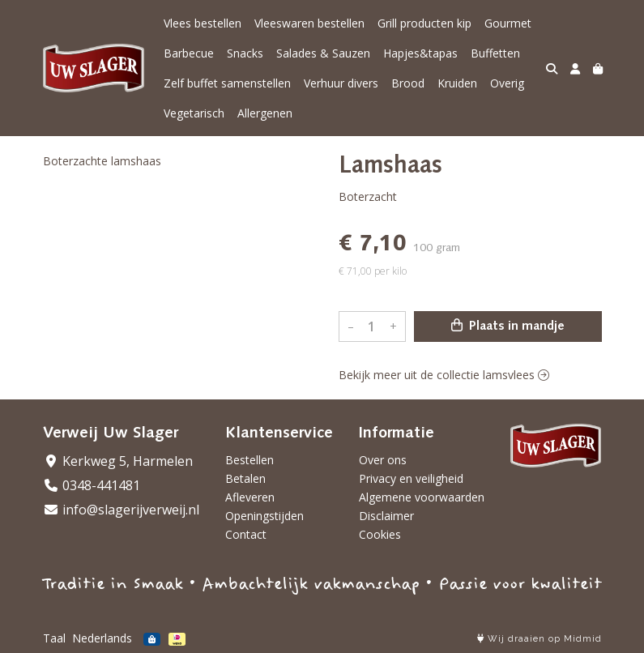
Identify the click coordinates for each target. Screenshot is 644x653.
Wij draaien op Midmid (540, 639)
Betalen (245, 478)
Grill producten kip (424, 23)
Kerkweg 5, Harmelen (118, 461)
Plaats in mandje (508, 326)
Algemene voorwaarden (422, 497)
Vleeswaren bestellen (309, 23)
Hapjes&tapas (420, 53)
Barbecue (189, 53)
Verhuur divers (341, 83)
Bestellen (249, 460)
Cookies (380, 534)
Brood (408, 83)
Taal (54, 638)
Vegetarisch (194, 113)
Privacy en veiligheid (411, 478)
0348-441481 (92, 485)
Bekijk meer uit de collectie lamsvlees (444, 375)
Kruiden (457, 83)
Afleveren (250, 497)
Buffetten (495, 53)
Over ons (383, 460)
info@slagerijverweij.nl (121, 510)
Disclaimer (386, 516)
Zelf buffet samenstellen (227, 83)
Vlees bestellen (203, 23)
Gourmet (508, 23)
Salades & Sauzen (323, 53)
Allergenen (265, 113)
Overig (507, 83)
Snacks (245, 53)
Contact (246, 534)
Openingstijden (264, 516)
